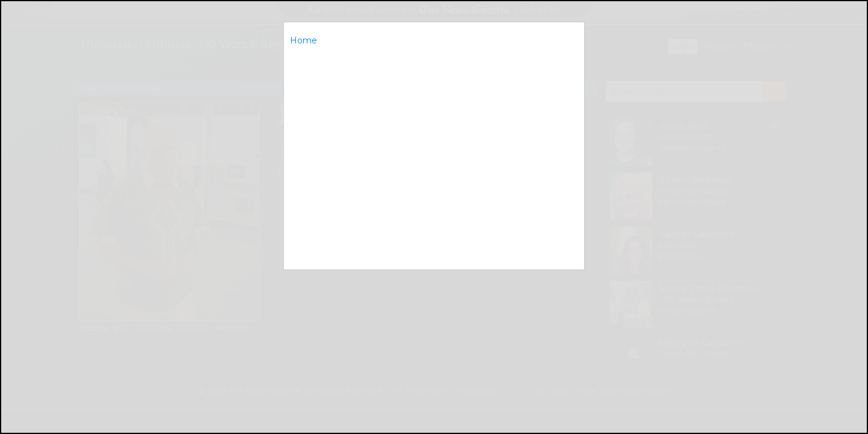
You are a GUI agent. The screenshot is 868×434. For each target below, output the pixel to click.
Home (303, 40)
